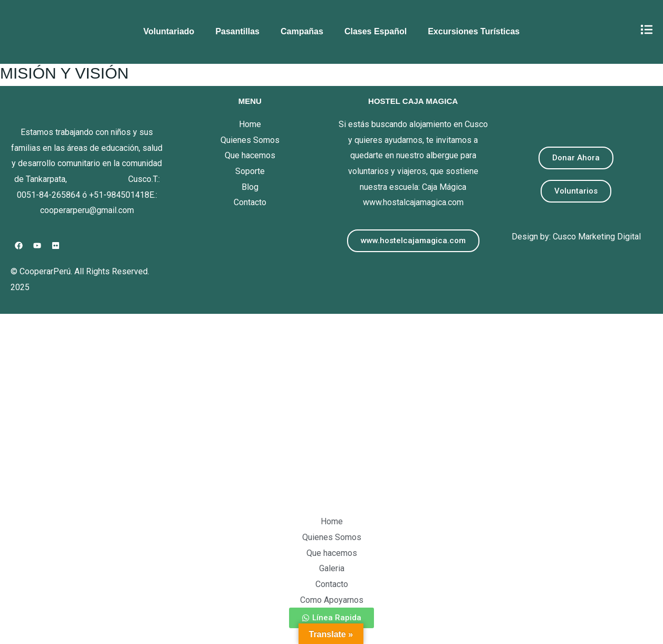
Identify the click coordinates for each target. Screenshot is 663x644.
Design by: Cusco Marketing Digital (576, 237)
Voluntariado (169, 31)
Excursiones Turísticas (474, 31)
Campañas (302, 31)
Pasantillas (237, 31)
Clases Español (376, 31)
